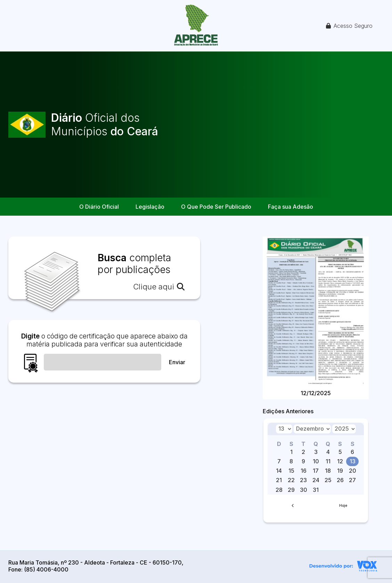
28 (279, 490)
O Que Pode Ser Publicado (216, 207)
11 (328, 461)
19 (340, 471)
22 (291, 480)
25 (328, 480)
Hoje (343, 505)
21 (279, 480)
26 (340, 480)
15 (291, 471)
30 (304, 490)
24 (316, 480)
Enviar (177, 362)
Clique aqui (159, 287)
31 (316, 490)
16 (304, 471)
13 (353, 461)
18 (328, 471)
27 (352, 480)
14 (279, 471)
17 (316, 471)
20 (353, 471)
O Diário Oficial (99, 207)
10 (316, 461)
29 (291, 490)
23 (303, 480)
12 (340, 461)
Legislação (150, 207)
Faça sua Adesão (291, 207)
